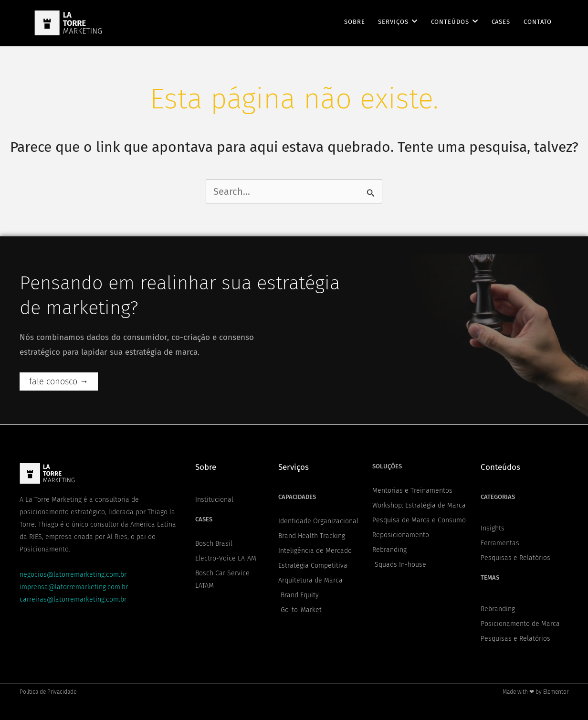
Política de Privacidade (48, 692)
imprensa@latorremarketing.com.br (74, 587)
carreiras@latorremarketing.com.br (73, 599)
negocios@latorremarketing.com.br (73, 575)
